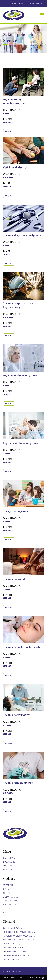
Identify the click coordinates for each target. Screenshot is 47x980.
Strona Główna (18, 3)
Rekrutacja (9, 858)
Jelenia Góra (10, 901)
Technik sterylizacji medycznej (22, 235)
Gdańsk (7, 889)
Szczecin (8, 885)
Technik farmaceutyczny (18, 783)
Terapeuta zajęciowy (16, 511)
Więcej (9, 131)
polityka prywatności (12, 971)
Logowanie (9, 862)
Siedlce (7, 893)
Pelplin (7, 913)
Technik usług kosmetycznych (21, 647)
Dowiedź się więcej (34, 978)
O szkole (30, 3)
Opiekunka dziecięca (14, 959)
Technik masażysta (15, 579)
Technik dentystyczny (16, 715)
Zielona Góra (10, 897)
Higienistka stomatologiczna (21, 443)
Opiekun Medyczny (15, 167)
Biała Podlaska (11, 905)
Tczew (6, 909)
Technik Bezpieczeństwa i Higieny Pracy (19, 305)
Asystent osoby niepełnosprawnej (14, 101)
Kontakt (39, 3)
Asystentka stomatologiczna (20, 375)
